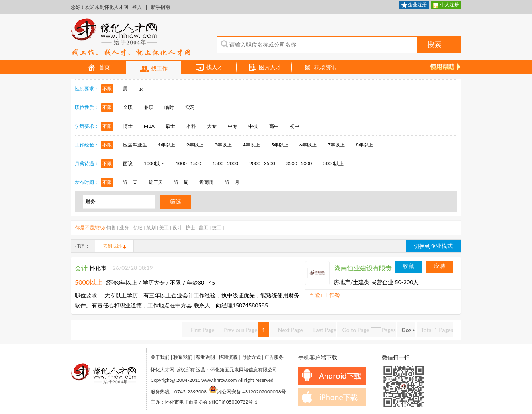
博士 (128, 126)
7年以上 (336, 145)
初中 (295, 126)
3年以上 (223, 145)
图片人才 (264, 68)
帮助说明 (205, 357)
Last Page (324, 330)
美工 (164, 228)
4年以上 (251, 145)
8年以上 (365, 145)
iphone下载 (332, 397)
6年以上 (308, 145)
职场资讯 (320, 68)
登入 (137, 7)
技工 (217, 228)
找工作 (154, 69)
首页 (99, 68)
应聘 (440, 266)
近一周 (181, 182)
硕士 (170, 126)
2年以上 (195, 145)
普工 (203, 228)
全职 (128, 107)
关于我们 (160, 357)
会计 (81, 268)
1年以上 (167, 145)
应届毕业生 (135, 145)
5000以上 (333, 163)
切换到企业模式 (433, 246)
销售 (111, 228)
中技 (253, 126)
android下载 (332, 376)
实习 (190, 107)
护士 (190, 228)
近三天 (156, 182)
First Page (202, 330)
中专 (233, 126)
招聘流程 (228, 357)
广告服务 (274, 357)
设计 (177, 228)
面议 (128, 163)
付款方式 (251, 357)
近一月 (232, 182)
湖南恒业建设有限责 (363, 268)
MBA (149, 126)
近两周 (207, 182)
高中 (274, 126)
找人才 (209, 68)
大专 (212, 126)
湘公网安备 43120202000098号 (247, 392)
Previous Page (241, 330)
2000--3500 (262, 163)
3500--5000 (299, 163)
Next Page (290, 330)
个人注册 (446, 5)
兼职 (149, 107)
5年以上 (280, 145)
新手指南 (160, 7)
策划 (151, 228)
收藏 (409, 266)
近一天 (130, 182)
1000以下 (154, 163)
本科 (191, 126)
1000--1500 (189, 163)
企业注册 (414, 5)
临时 (169, 107)
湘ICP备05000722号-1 (233, 402)
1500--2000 (225, 163)
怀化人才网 (131, 38)
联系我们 (183, 357)
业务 (124, 228)
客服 (137, 228)
